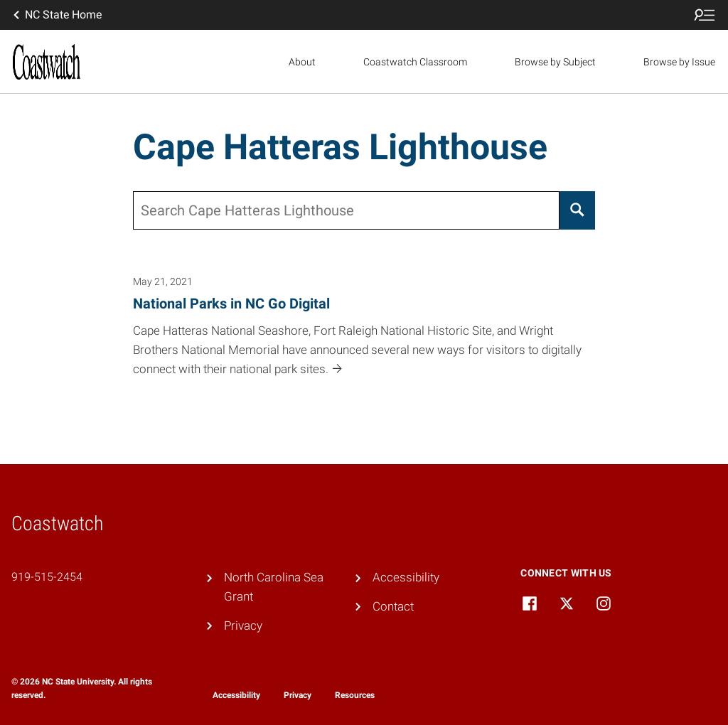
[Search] (578, 210)
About (302, 62)
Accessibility (406, 577)
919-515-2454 (47, 577)
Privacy (243, 625)
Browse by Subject (555, 62)
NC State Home (56, 15)
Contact (393, 606)
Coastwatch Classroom (415, 62)
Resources (355, 695)
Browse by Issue (679, 62)
